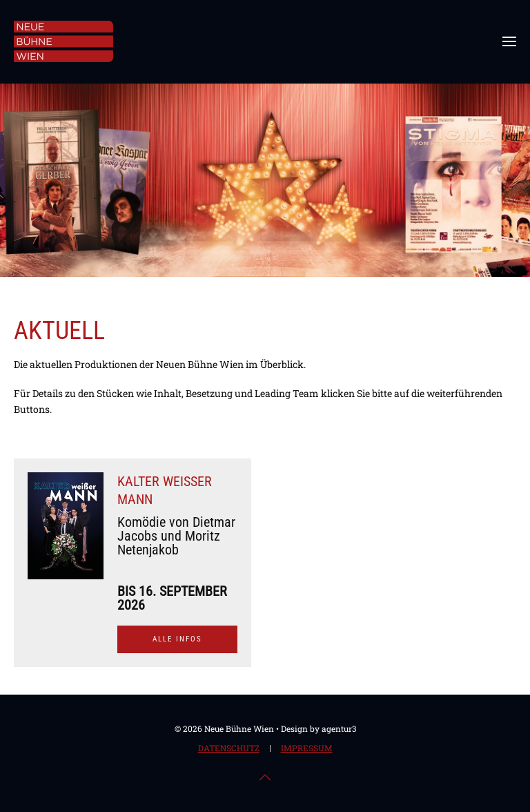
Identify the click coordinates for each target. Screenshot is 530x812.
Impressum (307, 749)
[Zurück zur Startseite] (63, 41)
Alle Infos (177, 639)
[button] (509, 41)
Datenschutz (229, 749)
